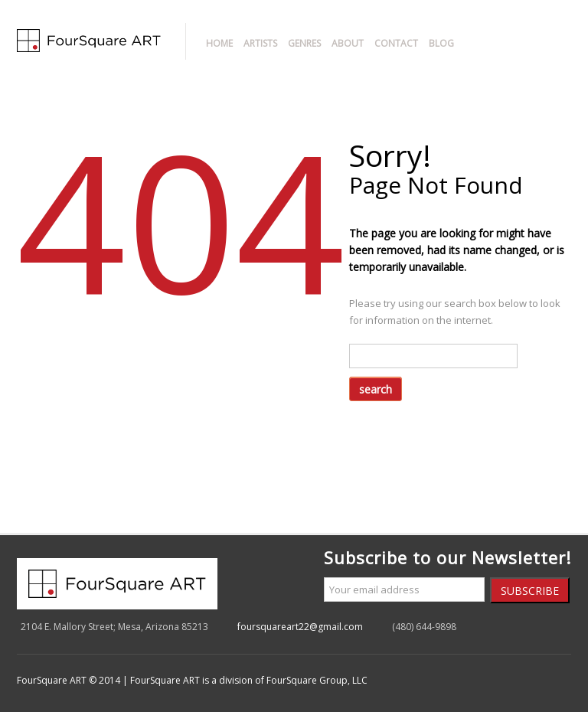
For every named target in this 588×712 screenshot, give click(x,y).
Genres (304, 43)
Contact (396, 43)
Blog (441, 43)
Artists (260, 43)
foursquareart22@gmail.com (300, 627)
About (348, 43)
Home (219, 43)
